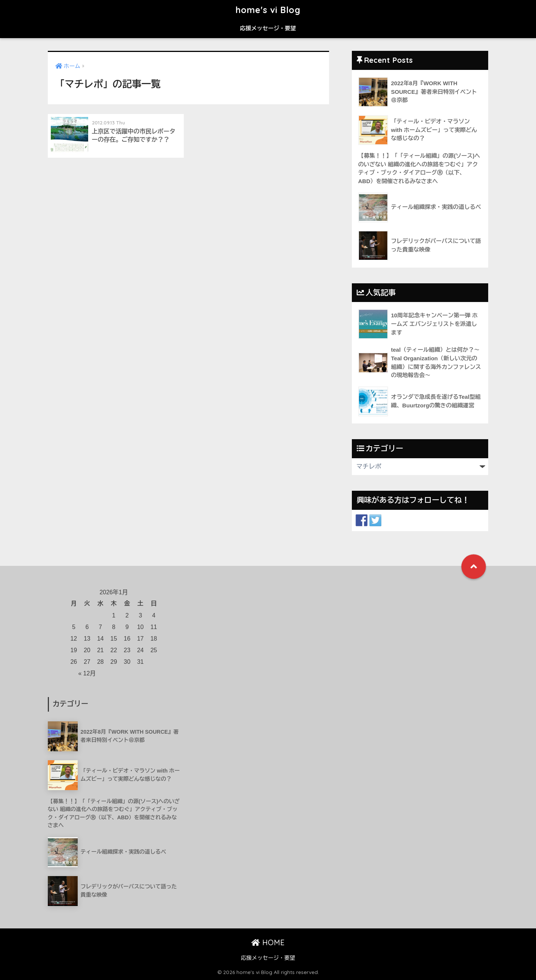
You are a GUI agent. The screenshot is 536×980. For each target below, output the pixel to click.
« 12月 (87, 673)
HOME (268, 942)
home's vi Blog (268, 10)
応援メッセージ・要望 (268, 28)
